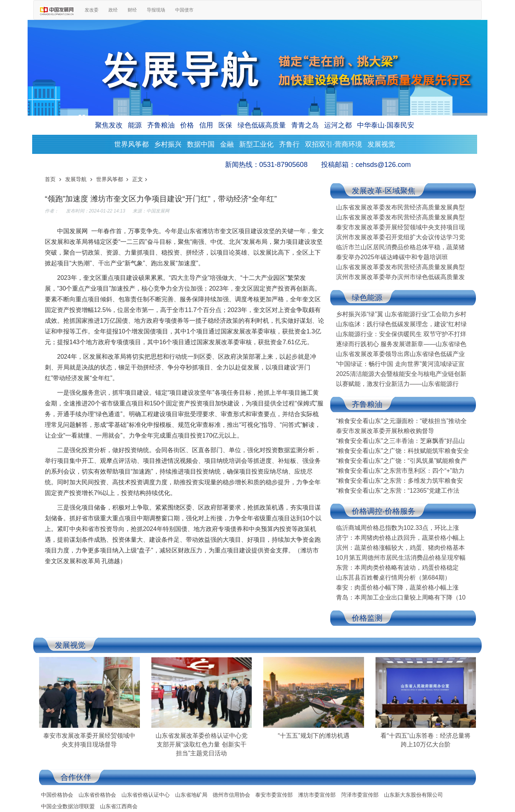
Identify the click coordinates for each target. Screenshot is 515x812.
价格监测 (367, 618)
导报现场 (156, 10)
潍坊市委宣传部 (317, 795)
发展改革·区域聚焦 (384, 191)
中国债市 (184, 10)
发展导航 (76, 179)
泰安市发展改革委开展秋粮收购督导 (385, 431)
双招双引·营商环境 (334, 144)
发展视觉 (381, 144)
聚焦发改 (109, 125)
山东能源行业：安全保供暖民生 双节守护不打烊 (401, 334)
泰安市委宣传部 (274, 795)
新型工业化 (256, 144)
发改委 (92, 10)
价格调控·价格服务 (384, 511)
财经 (132, 10)
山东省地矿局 (191, 795)
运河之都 (338, 125)
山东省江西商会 (119, 806)
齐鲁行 (289, 144)
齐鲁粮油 (161, 125)
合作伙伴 (76, 777)
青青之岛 (305, 125)
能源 (135, 125)
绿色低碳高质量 (262, 125)
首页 (50, 179)
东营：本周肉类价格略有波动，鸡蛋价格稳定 (397, 568)
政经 (113, 10)
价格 (187, 125)
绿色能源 (367, 297)
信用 (206, 125)
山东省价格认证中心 (146, 795)
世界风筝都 (131, 144)
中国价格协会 (57, 795)
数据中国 (201, 144)
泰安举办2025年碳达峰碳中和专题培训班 (392, 257)
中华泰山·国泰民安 (386, 125)
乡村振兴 (168, 144)
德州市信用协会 (231, 795)
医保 (225, 125)
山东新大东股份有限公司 (413, 795)
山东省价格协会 (97, 795)
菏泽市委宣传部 (360, 795)
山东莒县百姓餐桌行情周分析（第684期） (393, 578)
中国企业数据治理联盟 (68, 806)
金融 (227, 144)
